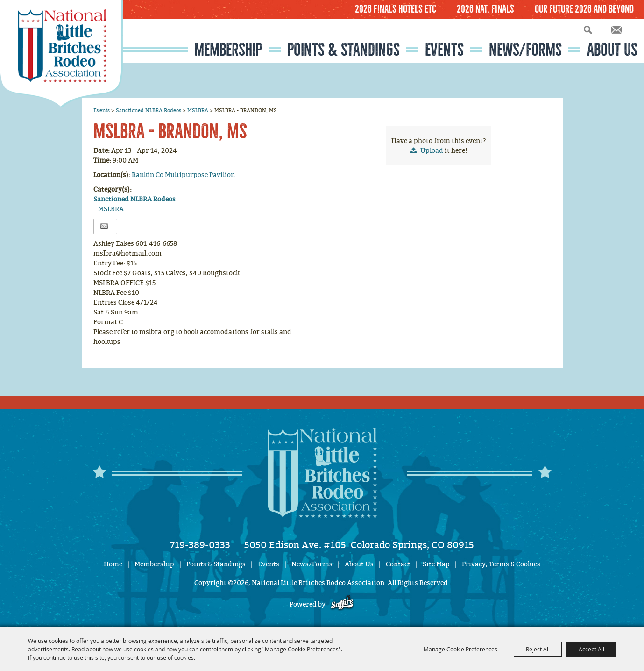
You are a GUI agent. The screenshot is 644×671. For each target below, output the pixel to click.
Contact (398, 564)
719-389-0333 (200, 545)
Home (113, 564)
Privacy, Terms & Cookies (501, 564)
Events (444, 50)
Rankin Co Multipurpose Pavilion (183, 175)
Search (588, 30)
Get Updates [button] (616, 30)
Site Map (436, 564)
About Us (612, 50)
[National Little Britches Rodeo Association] (61, 54)
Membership (228, 50)
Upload (432, 151)
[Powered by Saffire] (342, 604)
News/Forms (525, 50)
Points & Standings (343, 50)
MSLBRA (198, 110)
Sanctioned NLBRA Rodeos (149, 110)
